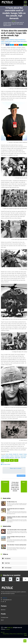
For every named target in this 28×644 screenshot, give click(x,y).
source (2, 463)
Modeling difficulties (10, 458)
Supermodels (23, 456)
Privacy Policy (6, 634)
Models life (16, 454)
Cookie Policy (20, 634)
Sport (6, 43)
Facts (7, 454)
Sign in (2, 620)
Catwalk (21, 454)
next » (24, 482)
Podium (25, 454)
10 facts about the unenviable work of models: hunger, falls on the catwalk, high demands (15, 487)
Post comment (21, 476)
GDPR (25, 634)
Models (11, 454)
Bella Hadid (18, 458)
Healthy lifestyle (8, 41)
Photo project (23, 41)
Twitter (6, 563)
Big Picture (3, 610)
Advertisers (17, 456)
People (18, 41)
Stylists (12, 456)
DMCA (26, 635)
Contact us (5, 598)
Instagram (7, 568)
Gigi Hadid (23, 458)
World (9, 43)
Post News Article (6, 464)
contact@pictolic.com (7, 600)
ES (27, 5)
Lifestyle (14, 41)
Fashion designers (6, 456)
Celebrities (12, 40)
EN (25, 5)
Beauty (8, 40)
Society (3, 43)
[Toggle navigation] (25, 2)
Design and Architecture (20, 40)
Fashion (3, 41)
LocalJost (7, 629)
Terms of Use (13, 634)
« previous (5, 482)
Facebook (6, 559)
